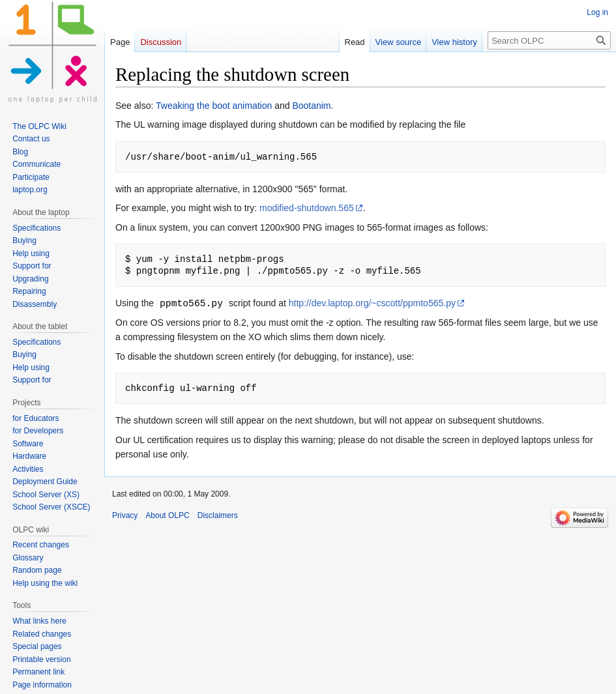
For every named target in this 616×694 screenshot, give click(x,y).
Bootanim (311, 106)
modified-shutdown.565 (307, 208)
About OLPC (167, 515)
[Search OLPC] (549, 40)
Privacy (125, 515)
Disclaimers (218, 515)
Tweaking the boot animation (214, 106)
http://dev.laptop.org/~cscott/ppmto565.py (372, 303)
